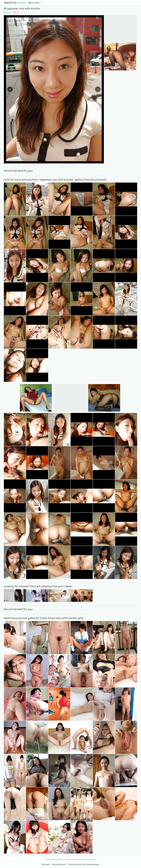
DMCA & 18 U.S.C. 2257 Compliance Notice (84, 864)
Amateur (15, 3)
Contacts (46, 864)
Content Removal (59, 864)
